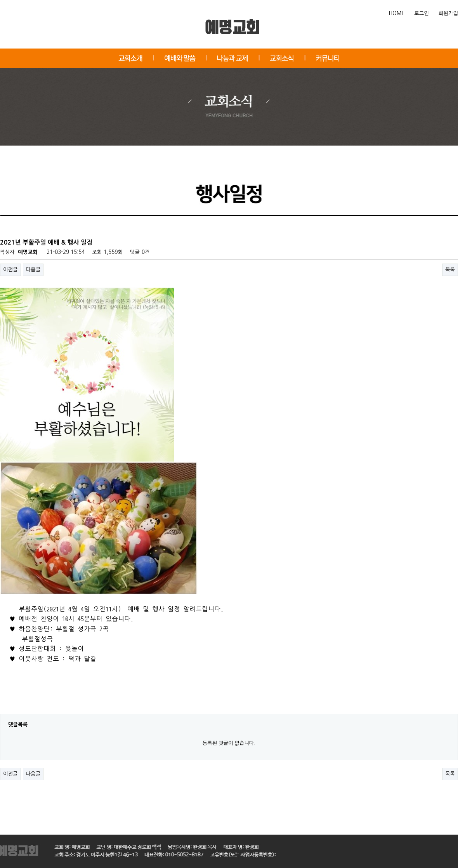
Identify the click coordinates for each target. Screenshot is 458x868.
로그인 (422, 13)
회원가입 (448, 13)
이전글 (10, 270)
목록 (450, 270)
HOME (397, 13)
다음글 (33, 270)
